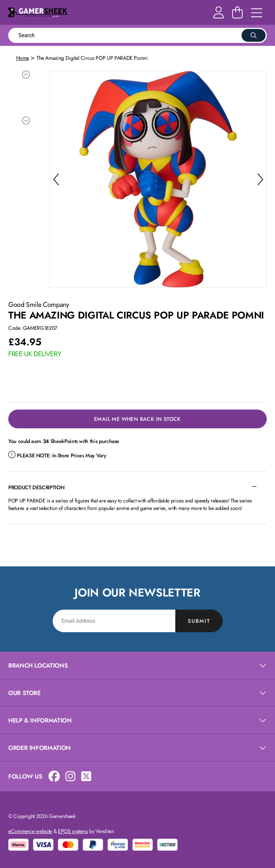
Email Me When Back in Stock (137, 418)
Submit (199, 620)
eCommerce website (30, 830)
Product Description (36, 487)
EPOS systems (73, 830)
